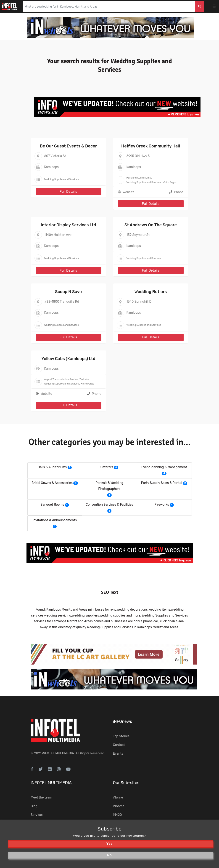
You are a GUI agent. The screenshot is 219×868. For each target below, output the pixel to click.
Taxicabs (84, 379)
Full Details (68, 192)
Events (118, 754)
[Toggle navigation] (217, 7)
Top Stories (121, 736)
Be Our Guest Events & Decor (69, 146)
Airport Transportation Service (61, 379)
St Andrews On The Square (151, 225)
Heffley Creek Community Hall (151, 146)
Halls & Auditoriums (52, 467)
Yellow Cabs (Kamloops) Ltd (69, 359)
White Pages (170, 182)
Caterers (107, 467)
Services (37, 815)
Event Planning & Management (164, 467)
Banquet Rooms (52, 505)
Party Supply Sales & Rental (162, 483)
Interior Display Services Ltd (68, 225)
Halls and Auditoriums (139, 178)
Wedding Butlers (151, 292)
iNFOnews (123, 721)
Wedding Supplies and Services (62, 179)
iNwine (118, 797)
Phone (176, 192)
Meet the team (42, 797)
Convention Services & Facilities (109, 505)
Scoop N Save (68, 292)
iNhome (119, 806)
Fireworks (162, 505)
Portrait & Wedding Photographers (109, 486)
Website (129, 192)
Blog (34, 806)
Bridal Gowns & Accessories (52, 483)
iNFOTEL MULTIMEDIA (58, 753)
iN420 (117, 815)
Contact (119, 745)
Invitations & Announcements (55, 520)
